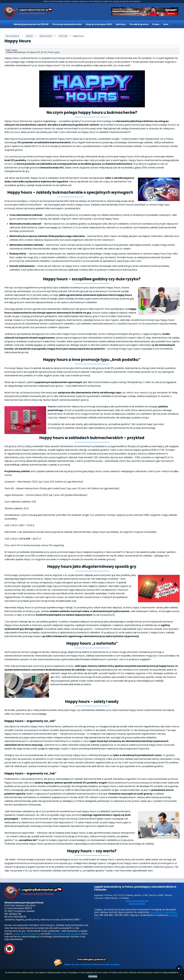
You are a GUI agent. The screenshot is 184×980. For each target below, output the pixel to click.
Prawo (157, 24)
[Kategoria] (29, 36)
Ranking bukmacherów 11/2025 (32, 24)
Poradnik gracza (140, 24)
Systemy (122, 24)
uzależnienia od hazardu (26, 934)
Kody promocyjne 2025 (100, 24)
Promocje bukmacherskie (68, 24)
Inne (167, 24)
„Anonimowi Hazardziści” (164, 912)
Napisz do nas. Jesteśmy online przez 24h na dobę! (92, 964)
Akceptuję (93, 976)
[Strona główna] (12, 36)
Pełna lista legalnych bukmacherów (137, 902)
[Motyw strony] (179, 969)
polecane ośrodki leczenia (66, 934)
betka (15, 50)
